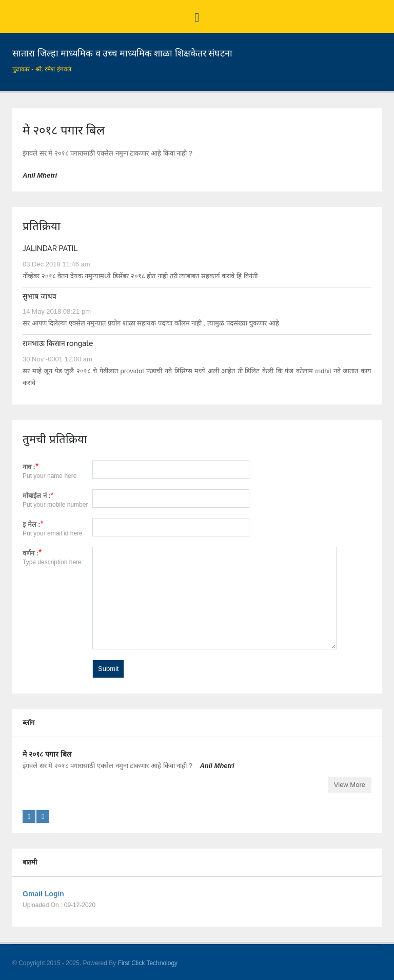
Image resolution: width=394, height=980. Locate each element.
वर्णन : (31, 553)
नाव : (29, 467)
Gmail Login (43, 894)
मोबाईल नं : (37, 496)
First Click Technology (148, 963)
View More (350, 785)
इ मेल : (32, 524)
